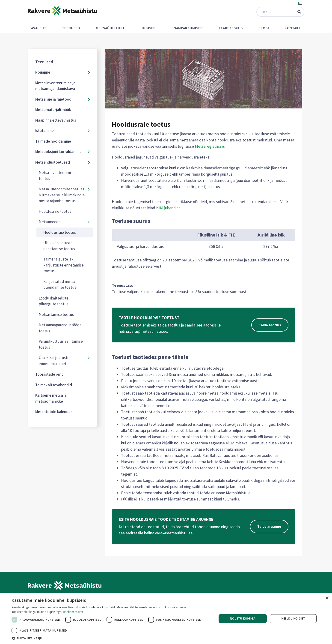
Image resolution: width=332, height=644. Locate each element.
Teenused (71, 28)
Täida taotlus (270, 325)
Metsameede (50, 222)
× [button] (327, 598)
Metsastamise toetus (56, 315)
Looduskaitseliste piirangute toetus (54, 301)
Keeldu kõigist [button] (293, 619)
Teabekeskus (231, 28)
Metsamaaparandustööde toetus (60, 328)
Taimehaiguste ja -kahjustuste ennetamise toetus (64, 265)
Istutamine (44, 131)
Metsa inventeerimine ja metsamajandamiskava (55, 86)
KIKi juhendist (168, 208)
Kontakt (293, 28)
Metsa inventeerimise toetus (57, 176)
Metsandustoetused (53, 162)
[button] (111, 638)
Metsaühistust (110, 28)
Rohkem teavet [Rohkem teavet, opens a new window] (73, 612)
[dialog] (166, 619)
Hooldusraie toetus (55, 211)
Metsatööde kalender (54, 412)
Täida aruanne (269, 527)
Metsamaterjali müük (53, 110)
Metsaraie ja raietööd (53, 99)
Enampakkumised (187, 28)
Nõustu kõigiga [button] (243, 619)
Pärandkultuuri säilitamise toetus (61, 344)
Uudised (148, 28)
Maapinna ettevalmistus (56, 120)
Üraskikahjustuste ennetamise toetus (55, 361)
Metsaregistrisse (209, 146)
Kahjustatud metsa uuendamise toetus (60, 285)
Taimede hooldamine (53, 141)
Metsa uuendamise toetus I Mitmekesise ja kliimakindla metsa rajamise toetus (62, 195)
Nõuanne (43, 72)
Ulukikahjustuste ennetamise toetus (59, 246)
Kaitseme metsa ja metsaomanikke (51, 398)
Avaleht (39, 28)
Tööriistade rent (49, 374)
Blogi (264, 28)
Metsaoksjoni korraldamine (58, 152)
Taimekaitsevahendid (54, 385)
